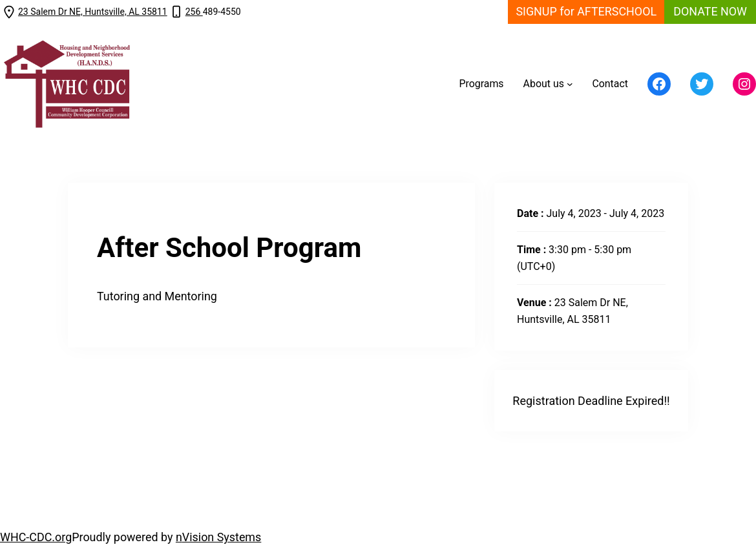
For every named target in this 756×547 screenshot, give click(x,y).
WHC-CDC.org (36, 537)
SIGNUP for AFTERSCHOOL (586, 11)
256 (194, 12)
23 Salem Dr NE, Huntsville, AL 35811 (93, 12)
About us (544, 84)
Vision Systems (222, 537)
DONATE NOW (710, 11)
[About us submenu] (570, 84)
